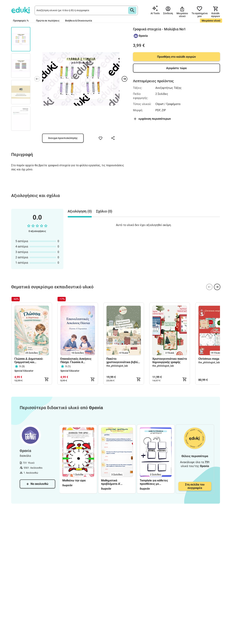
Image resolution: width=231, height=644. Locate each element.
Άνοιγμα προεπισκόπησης (63, 138)
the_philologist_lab (117, 366)
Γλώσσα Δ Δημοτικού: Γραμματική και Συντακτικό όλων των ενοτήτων (29, 360)
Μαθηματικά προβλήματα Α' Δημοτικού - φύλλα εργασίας (114, 482)
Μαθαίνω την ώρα (74, 480)
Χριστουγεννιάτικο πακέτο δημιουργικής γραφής (170, 360)
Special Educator (24, 371)
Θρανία (143, 36)
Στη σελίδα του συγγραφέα (195, 486)
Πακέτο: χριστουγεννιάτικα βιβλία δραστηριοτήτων (123, 360)
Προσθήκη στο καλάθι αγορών (176, 57)
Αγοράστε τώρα (176, 68)
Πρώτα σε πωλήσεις (48, 21)
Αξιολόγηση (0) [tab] (80, 211)
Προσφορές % (21, 21)
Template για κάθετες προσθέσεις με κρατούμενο (154, 482)
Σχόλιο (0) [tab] (104, 211)
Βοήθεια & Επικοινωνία (79, 21)
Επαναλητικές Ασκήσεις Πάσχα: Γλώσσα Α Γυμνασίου (76, 360)
